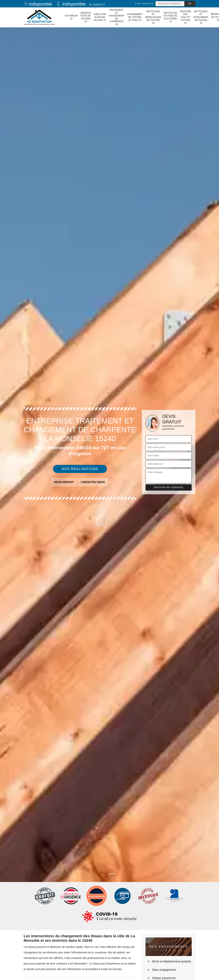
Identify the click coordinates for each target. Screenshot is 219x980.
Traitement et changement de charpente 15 (116, 17)
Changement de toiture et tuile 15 (135, 17)
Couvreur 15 (71, 17)
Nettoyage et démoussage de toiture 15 (153, 17)
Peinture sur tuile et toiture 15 (185, 17)
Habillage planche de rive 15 (100, 17)
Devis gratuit (64, 482)
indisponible (38, 4)
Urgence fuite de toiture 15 (86, 17)
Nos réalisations (80, 469)
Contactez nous (93, 482)
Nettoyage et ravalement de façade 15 (201, 17)
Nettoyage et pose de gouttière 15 (171, 17)
